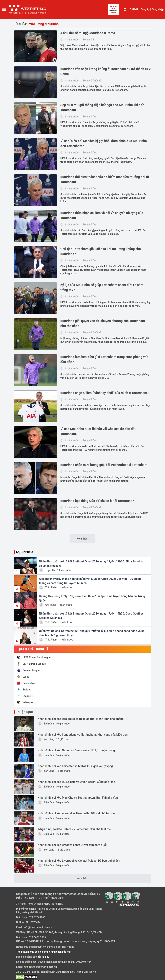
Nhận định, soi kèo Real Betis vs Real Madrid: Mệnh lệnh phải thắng (81, 719)
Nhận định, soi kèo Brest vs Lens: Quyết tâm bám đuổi (72, 845)
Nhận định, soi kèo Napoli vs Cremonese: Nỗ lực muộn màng (76, 750)
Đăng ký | (146, 9)
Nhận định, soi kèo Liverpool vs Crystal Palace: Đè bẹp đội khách (79, 861)
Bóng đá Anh (90, 117)
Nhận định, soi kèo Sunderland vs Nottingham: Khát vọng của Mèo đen (83, 735)
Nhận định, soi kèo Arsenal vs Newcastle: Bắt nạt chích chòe (76, 813)
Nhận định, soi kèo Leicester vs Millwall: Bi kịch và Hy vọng (75, 766)
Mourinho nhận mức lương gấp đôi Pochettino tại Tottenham (104, 465)
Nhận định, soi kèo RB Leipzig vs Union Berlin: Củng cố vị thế (76, 782)
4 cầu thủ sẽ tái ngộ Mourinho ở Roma (88, 33)
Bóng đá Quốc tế (92, 81)
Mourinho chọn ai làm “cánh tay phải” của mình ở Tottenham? (105, 393)
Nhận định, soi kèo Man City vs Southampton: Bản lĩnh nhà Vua (78, 798)
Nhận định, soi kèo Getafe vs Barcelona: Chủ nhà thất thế (74, 829)
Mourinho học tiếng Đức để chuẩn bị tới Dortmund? (97, 501)
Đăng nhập (158, 9)
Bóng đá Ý (88, 40)
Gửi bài (134, 9)
